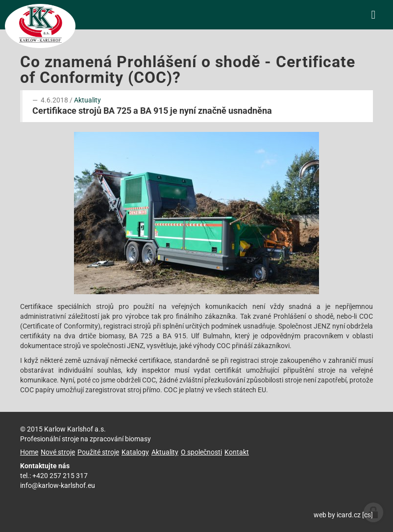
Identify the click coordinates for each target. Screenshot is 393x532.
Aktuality (87, 100)
